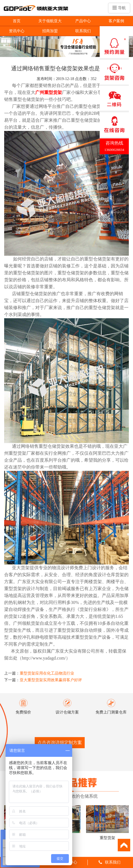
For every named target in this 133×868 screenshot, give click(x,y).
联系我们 (83, 31)
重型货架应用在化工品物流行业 (47, 673)
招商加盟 (50, 31)
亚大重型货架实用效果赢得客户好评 (51, 680)
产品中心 (83, 21)
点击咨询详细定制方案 (60, 743)
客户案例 (116, 21)
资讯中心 (17, 31)
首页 (17, 21)
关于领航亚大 (50, 21)
